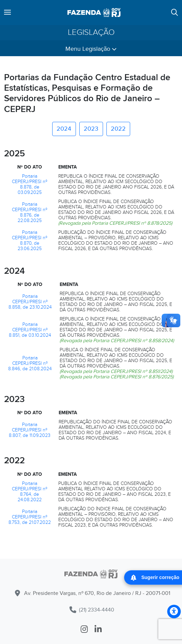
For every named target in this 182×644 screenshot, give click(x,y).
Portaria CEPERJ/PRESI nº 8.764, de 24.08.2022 (30, 492)
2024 (64, 129)
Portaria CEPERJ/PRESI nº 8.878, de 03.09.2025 (30, 184)
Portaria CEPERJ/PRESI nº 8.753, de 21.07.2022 (30, 517)
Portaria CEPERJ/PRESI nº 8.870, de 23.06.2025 (30, 240)
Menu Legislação (91, 49)
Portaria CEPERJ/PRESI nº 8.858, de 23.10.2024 (30, 302)
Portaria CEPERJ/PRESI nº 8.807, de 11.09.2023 (30, 430)
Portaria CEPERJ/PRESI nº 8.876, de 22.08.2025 (30, 212)
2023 (91, 129)
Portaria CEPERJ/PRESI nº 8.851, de (28, 330)
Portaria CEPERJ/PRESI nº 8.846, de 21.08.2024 (30, 363)
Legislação (91, 32)
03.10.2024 (40, 335)
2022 (118, 129)
